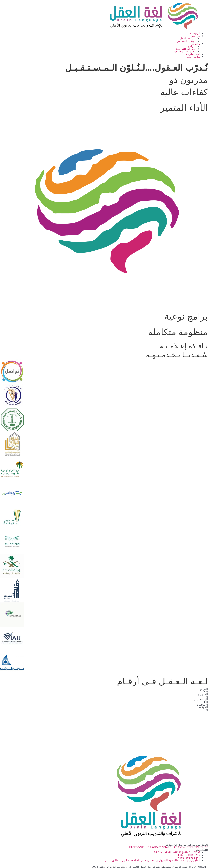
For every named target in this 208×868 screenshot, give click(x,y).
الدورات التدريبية (186, 49)
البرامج (192, 46)
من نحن (196, 36)
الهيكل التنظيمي (187, 41)
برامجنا (196, 44)
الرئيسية (195, 33)
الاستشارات (193, 54)
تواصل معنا (193, 57)
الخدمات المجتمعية (185, 51)
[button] (100, 36)
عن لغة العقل (188, 38)
